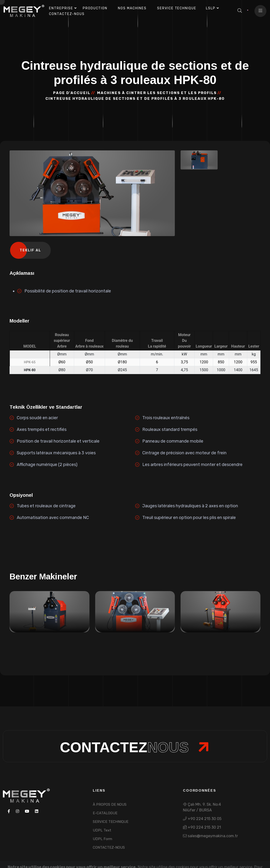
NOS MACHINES (132, 8)
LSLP (211, 8)
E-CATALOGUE (105, 813)
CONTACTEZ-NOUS (109, 847)
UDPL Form (102, 839)
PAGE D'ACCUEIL (72, 93)
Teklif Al (31, 250)
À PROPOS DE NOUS (110, 804)
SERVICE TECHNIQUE (177, 8)
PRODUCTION (95, 8)
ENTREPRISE (61, 8)
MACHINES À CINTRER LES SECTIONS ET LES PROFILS (157, 93)
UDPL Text (102, 830)
